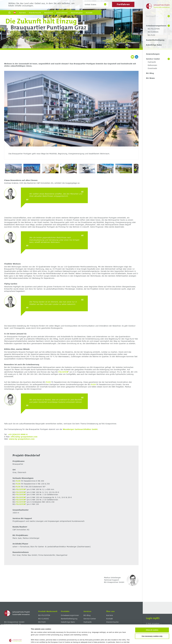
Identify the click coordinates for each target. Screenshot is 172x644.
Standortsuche (35, 12)
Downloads (152, 68)
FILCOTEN (63, 372)
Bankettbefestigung (155, 40)
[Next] (135, 116)
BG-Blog (150, 73)
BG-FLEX (151, 35)
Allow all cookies (152, 611)
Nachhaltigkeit (77, 12)
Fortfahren (123, 4)
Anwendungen (153, 54)
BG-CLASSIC (153, 32)
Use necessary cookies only (152, 617)
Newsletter (49, 12)
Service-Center (153, 59)
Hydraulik (152, 62)
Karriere (22, 12)
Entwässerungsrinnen (156, 26)
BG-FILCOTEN (154, 29)
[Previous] (7, 116)
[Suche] (169, 16)
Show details (116, 640)
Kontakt (89, 12)
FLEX (48, 382)
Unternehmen (62, 12)
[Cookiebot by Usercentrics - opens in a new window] (15, 640)
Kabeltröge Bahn (154, 45)
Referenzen (152, 65)
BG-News (150, 78)
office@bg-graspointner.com (24, 437)
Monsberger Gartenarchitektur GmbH (80, 429)
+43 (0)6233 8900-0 (18, 434)
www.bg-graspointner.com (22, 439)
